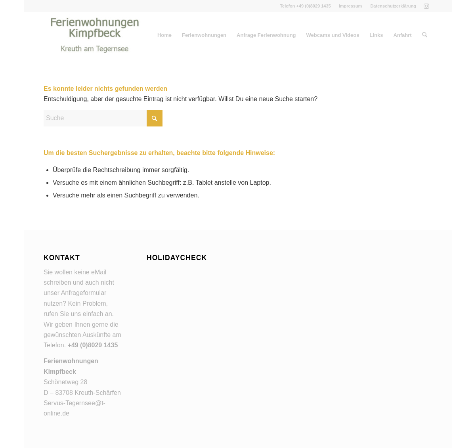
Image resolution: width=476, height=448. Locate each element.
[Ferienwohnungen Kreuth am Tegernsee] (95, 35)
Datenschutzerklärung (393, 6)
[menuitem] (351, 6)
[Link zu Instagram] (426, 6)
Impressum (351, 6)
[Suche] (425, 35)
